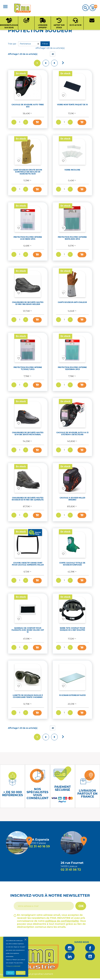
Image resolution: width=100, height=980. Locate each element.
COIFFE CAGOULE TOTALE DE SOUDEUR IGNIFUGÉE (72, 564)
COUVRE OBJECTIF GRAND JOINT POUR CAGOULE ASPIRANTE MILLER (28, 564)
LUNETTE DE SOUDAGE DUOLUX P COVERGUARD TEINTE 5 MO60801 (28, 696)
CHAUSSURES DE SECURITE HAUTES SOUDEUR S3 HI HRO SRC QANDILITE (28, 499)
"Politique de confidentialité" (13, 966)
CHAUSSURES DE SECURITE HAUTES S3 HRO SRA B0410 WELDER (28, 303)
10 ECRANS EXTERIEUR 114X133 (72, 695)
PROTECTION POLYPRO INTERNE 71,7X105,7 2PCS (28, 368)
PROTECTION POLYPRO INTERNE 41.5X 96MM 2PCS (28, 238)
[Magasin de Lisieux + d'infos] (72, 843)
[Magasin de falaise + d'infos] (18, 843)
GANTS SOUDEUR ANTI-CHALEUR (72, 302)
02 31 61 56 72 (71, 870)
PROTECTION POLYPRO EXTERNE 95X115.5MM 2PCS (72, 238)
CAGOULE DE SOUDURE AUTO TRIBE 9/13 (28, 106)
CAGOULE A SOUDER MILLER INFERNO (72, 499)
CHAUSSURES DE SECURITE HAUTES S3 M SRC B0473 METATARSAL (28, 434)
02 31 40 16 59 (39, 846)
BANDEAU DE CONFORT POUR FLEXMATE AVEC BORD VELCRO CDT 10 (28, 630)
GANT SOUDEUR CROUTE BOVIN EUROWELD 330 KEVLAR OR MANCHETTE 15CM (28, 172)
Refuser (10, 973)
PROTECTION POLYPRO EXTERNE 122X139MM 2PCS (72, 368)
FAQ (2, 975)
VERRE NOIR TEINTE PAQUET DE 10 (72, 105)
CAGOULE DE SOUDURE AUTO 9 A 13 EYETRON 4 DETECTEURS (72, 434)
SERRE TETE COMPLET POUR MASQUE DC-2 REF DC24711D (72, 629)
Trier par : (13, 44)
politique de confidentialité (62, 921)
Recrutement (46, 974)
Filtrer (45, 44)
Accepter (21, 973)
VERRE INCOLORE (72, 170)
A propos (34, 974)
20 (53, 54)
